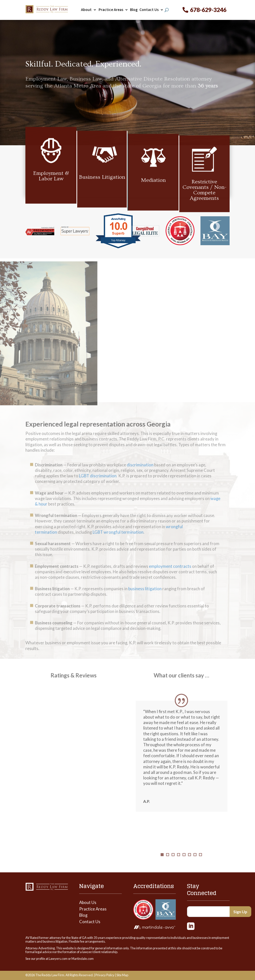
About (86, 10)
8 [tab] (200, 861)
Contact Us (149, 10)
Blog (134, 10)
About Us (88, 902)
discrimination (140, 473)
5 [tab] (184, 861)
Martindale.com (83, 959)
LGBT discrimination (98, 484)
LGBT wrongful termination (118, 541)
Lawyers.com (58, 959)
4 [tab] (179, 861)
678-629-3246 (208, 10)
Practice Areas (111, 10)
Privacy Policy (105, 975)
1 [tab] (162, 861)
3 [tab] (173, 861)
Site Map (122, 975)
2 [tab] (168, 861)
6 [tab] (190, 861)
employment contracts (170, 574)
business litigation (145, 597)
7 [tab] (195, 861)
